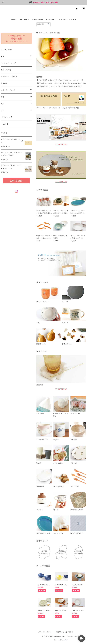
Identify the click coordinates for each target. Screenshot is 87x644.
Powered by (61, 640)
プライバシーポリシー (45, 632)
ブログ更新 (42, 80)
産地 (3, 97)
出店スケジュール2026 (68, 20)
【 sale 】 (5, 124)
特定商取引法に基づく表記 (64, 632)
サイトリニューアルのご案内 (48, 33)
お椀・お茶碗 (6, 70)
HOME (14, 20)
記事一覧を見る (16, 181)
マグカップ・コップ (8, 63)
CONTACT (51, 20)
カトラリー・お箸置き (9, 77)
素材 (3, 104)
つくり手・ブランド (8, 90)
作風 (3, 110)
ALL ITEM (25, 20)
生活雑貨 (4, 83)
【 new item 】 (7, 117)
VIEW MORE (61, 144)
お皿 (3, 56)
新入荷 (41, 83)
